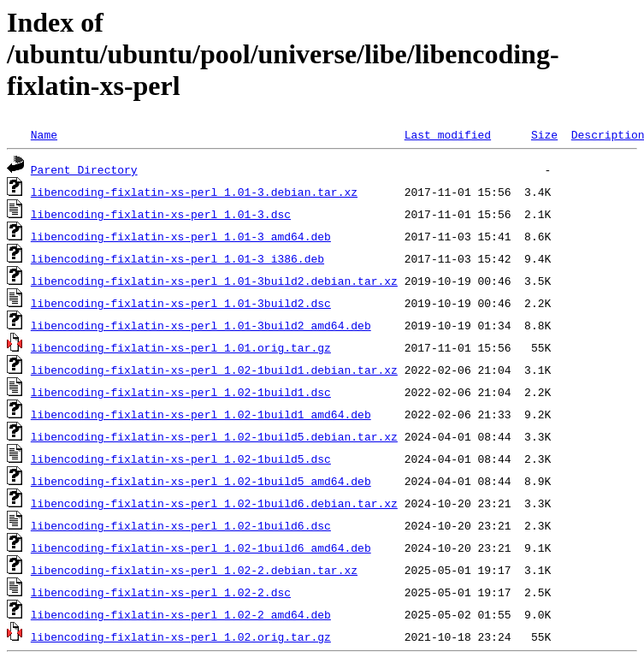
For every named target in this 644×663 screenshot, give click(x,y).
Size (544, 134)
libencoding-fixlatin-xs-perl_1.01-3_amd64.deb (181, 236)
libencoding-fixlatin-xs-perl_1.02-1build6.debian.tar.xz (214, 503)
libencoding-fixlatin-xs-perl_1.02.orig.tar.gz (181, 636)
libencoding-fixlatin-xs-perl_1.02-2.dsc (161, 592)
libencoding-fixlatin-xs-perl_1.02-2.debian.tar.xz (194, 570)
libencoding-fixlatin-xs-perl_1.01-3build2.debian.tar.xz (214, 281)
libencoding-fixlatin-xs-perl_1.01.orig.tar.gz (181, 347)
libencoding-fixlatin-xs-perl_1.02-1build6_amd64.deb (201, 548)
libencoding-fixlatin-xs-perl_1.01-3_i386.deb (177, 258)
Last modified (448, 134)
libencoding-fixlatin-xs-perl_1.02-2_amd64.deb (181, 614)
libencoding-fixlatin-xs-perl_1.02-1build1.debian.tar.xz (214, 370)
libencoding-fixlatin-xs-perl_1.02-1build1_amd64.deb (201, 414)
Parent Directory (84, 169)
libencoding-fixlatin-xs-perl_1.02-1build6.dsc (181, 525)
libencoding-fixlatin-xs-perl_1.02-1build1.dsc (181, 392)
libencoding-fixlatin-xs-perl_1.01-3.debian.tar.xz (194, 192)
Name (44, 134)
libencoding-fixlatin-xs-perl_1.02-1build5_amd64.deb (201, 481)
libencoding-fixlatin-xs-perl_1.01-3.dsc (161, 214)
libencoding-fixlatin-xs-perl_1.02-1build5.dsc (181, 459)
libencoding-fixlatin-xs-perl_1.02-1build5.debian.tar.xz (214, 436)
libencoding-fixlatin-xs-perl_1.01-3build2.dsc (181, 303)
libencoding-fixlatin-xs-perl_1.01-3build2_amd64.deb (201, 325)
